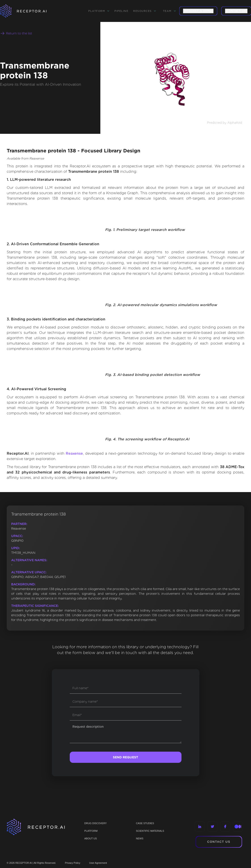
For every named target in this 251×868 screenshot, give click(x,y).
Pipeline (121, 11)
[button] (99, 11)
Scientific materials (150, 831)
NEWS (140, 838)
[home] (29, 11)
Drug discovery (95, 823)
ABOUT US (91, 838)
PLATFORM (91, 831)
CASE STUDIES (145, 823)
